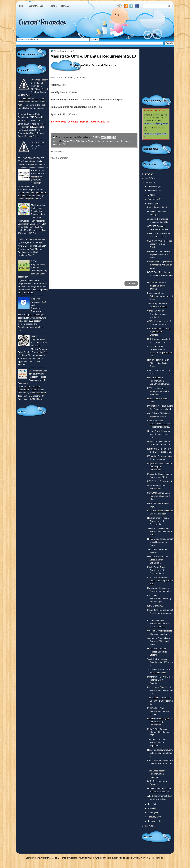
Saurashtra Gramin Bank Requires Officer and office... (159, 641)
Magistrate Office (60, 144)
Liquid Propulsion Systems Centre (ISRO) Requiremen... (160, 722)
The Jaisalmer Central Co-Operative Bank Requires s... (160, 701)
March (151, 813)
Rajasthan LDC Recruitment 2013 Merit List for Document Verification (39, 177)
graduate (110, 141)
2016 (148, 178)
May (150, 808)
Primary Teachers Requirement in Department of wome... (159, 381)
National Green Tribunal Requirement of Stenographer (158, 521)
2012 (148, 826)
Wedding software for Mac (80, 858)
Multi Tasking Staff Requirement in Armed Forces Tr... (159, 711)
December (153, 186)
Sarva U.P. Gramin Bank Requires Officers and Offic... (158, 496)
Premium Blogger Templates (153, 858)
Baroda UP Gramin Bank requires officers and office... (159, 254)
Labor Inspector (123, 141)
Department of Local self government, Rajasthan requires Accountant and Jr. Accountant (33, 377)
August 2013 (69, 141)
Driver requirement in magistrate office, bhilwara (157, 286)
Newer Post (58, 283)
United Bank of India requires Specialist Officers (157, 652)
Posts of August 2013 (157, 207)
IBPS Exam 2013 (155, 606)
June (150, 804)
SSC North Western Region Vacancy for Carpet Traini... (160, 244)
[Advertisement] (94, 253)
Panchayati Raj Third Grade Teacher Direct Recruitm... (160, 680)
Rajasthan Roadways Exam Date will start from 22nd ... (160, 753)
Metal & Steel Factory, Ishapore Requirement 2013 (159, 732)
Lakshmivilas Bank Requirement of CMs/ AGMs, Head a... (158, 624)
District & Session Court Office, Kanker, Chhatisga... (158, 560)
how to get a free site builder (105, 858)
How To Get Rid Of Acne (129, 858)
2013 (148, 182)
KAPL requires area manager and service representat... (158, 391)
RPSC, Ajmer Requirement (160, 481)
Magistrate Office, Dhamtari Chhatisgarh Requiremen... (160, 467)
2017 (148, 174)
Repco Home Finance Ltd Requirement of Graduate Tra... (160, 690)
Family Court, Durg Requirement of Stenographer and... (158, 570)
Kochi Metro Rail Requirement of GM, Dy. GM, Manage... (160, 598)
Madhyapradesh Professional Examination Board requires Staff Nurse (39, 211)
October (152, 195)
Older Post (131, 283)
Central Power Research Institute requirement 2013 (159, 434)
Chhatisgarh (81, 141)
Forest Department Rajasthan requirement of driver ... (160, 296)
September (153, 199)
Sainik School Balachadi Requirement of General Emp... (160, 531)
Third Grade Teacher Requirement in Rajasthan (157, 743)
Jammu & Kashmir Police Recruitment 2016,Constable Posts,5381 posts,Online (31, 117)
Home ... (54, 6)
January (152, 821)
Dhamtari (92, 141)
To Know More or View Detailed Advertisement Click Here (90, 129)
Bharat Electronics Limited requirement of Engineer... (159, 332)
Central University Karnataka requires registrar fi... (157, 314)
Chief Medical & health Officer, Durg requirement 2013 (160, 581)
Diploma (101, 141)
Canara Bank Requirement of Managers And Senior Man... (160, 265)
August (151, 203)
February (152, 817)
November (153, 191)
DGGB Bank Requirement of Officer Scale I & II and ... (160, 275)
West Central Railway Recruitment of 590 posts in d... (160, 662)
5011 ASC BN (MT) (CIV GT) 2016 (38, 145)
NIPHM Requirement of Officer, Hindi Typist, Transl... (158, 363)
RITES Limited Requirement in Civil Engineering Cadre (160, 542)
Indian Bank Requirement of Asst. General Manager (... (160, 613)
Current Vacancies (37, 6)
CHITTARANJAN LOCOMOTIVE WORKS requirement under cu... (160, 424)
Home (22, 6)
